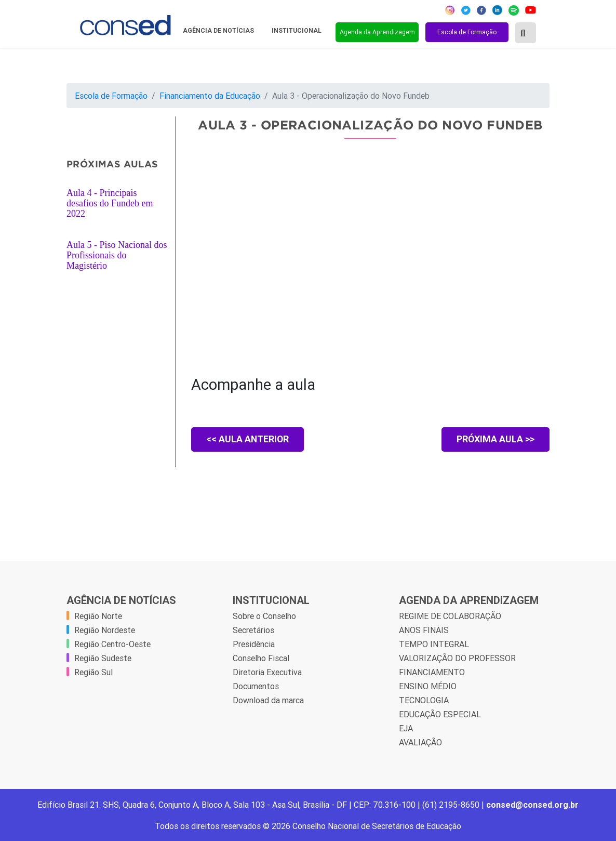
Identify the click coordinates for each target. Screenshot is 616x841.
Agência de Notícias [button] (219, 31)
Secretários (253, 630)
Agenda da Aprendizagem (377, 32)
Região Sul (93, 672)
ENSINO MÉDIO (428, 686)
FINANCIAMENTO (432, 672)
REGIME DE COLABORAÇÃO (450, 616)
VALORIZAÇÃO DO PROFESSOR (457, 658)
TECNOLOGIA (424, 700)
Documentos (256, 686)
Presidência (254, 644)
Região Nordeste (105, 630)
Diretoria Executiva (267, 672)
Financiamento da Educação (210, 96)
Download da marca (268, 700)
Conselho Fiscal (261, 658)
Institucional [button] (297, 31)
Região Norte (98, 616)
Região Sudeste (103, 658)
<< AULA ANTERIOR (249, 439)
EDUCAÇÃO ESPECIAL (440, 714)
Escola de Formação (467, 32)
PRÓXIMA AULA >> (495, 439)
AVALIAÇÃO (420, 742)
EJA (406, 728)
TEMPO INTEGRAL (434, 644)
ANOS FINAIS (424, 630)
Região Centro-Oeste (112, 644)
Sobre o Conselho (264, 616)
